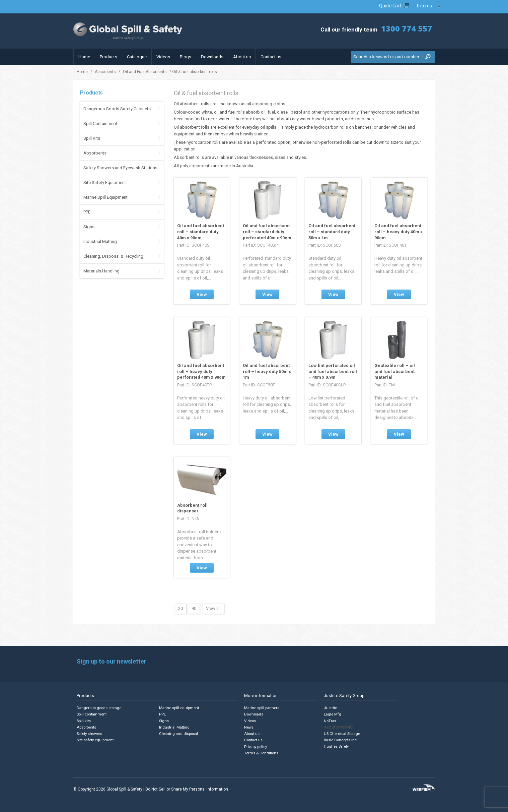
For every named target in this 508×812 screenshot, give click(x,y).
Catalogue (137, 57)
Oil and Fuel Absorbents (145, 72)
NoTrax (330, 721)
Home (84, 57)
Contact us (271, 57)
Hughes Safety (337, 746)
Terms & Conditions (262, 753)
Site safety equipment (96, 740)
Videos (163, 57)
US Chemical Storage (343, 733)
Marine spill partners (262, 708)
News (249, 727)
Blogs (186, 57)
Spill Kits (92, 138)
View (202, 294)
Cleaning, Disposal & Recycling (113, 256)
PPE (87, 212)
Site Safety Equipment (105, 182)
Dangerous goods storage (100, 708)
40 (194, 608)
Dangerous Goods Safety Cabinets (117, 109)
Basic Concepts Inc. (342, 740)
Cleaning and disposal (179, 733)
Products (108, 57)
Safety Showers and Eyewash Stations (120, 168)
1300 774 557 (407, 28)
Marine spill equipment (180, 708)
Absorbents (105, 72)
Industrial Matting (100, 241)
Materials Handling (101, 271)
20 (180, 608)
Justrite (331, 708)
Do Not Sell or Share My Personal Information (187, 789)
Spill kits (84, 721)
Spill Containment (100, 123)
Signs (89, 227)
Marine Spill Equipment (105, 197)
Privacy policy (256, 746)
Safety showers (90, 733)
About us (242, 57)
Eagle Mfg (333, 714)
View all (213, 608)
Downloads (212, 57)
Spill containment (92, 714)
